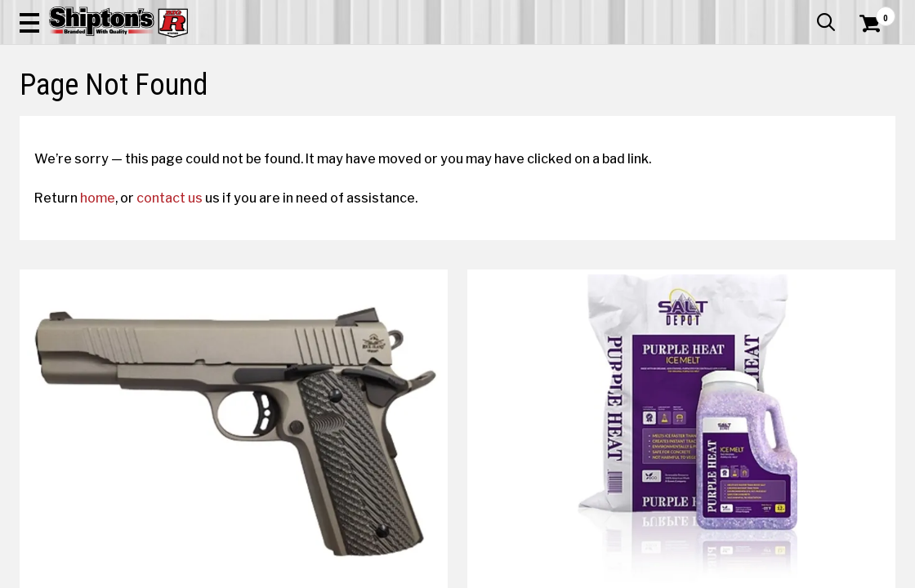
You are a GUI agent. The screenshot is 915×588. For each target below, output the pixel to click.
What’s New (804, 12)
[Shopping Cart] (868, 59)
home (112, 316)
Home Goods (409, 120)
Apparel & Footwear (75, 120)
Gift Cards (732, 12)
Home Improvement (513, 120)
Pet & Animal (709, 120)
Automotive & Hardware (208, 120)
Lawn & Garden (621, 120)
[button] (496, 59)
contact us (184, 316)
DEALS (873, 120)
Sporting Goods (798, 120)
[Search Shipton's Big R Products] (413, 59)
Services (873, 12)
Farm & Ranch (324, 120)
